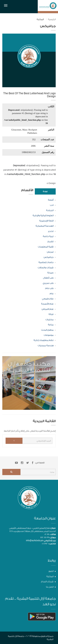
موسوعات (49, 335)
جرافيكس (49, 257)
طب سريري (48, 283)
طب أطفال (48, 278)
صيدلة (50, 273)
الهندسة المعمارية (45, 226)
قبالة (51, 314)
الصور (51, 571)
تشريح (50, 242)
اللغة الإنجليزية (46, 221)
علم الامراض (48, 309)
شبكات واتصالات (46, 268)
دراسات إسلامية (46, 262)
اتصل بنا (50, 587)
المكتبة (50, 577)
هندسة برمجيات (46, 346)
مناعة (51, 325)
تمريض (50, 252)
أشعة (51, 200)
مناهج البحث (47, 330)
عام (52, 294)
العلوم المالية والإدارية (43, 216)
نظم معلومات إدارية (44, 340)
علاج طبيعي (48, 299)
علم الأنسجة (47, 304)
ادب (52, 205)
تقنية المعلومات (46, 247)
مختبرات (49, 320)
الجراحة (50, 210)
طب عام (49, 288)
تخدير (51, 231)
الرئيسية (52, 19)
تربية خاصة (48, 236)
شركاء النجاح (47, 582)
